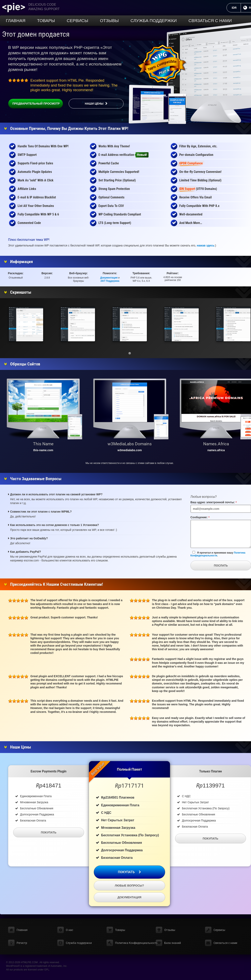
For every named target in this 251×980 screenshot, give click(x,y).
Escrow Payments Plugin (49, 771)
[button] (130, 353)
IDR (236, 8)
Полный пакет (129, 769)
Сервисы (77, 21)
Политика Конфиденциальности (137, 943)
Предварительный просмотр (34, 104)
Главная (16, 21)
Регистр (22, 943)
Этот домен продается (36, 34)
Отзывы (109, 21)
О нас (69, 930)
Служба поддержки (154, 21)
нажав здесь (206, 245)
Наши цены (94, 104)
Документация (109, 278)
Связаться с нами (210, 21)
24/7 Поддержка (110, 281)
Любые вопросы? (129, 886)
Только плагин (210, 771)
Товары (46, 21)
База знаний (173, 943)
